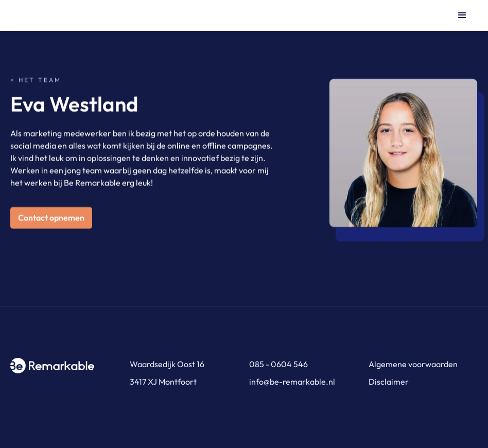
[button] (462, 15)
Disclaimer (389, 382)
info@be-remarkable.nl (292, 382)
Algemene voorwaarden (413, 364)
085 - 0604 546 (278, 364)
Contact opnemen (51, 218)
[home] (62, 15)
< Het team (36, 80)
